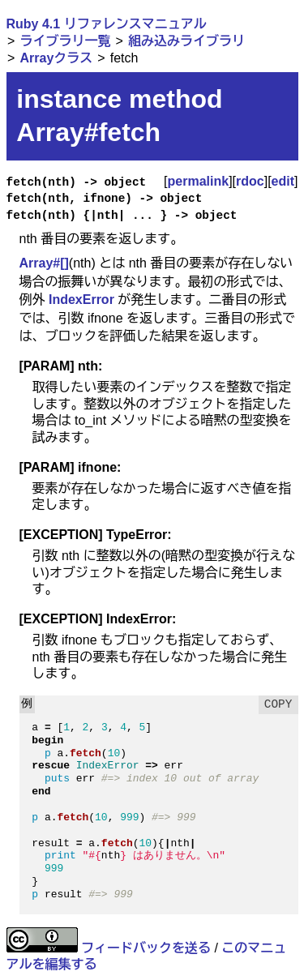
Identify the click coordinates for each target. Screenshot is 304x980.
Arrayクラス (56, 58)
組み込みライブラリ (186, 41)
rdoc (250, 181)
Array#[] (44, 263)
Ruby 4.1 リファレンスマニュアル (107, 24)
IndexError (81, 300)
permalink (199, 181)
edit (283, 181)
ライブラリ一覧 (65, 41)
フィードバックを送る (146, 948)
